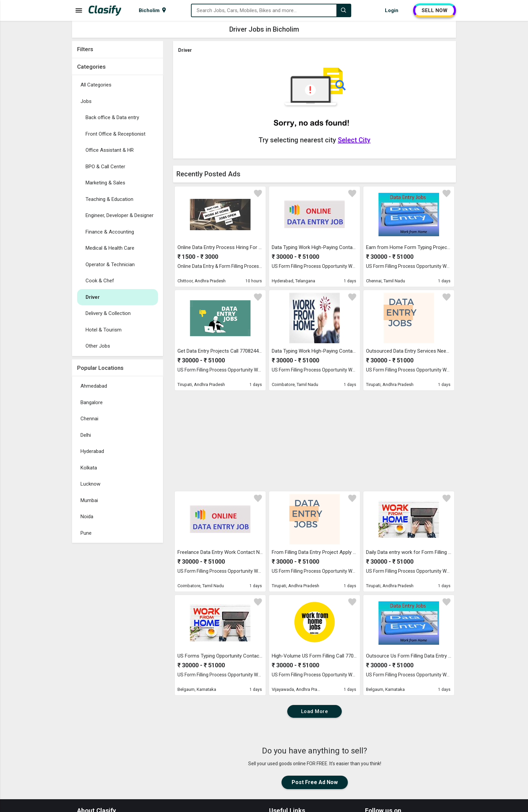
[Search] (343, 10)
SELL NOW (435, 10)
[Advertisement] (118, 647)
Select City (354, 140)
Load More (315, 711)
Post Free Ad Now (315, 782)
